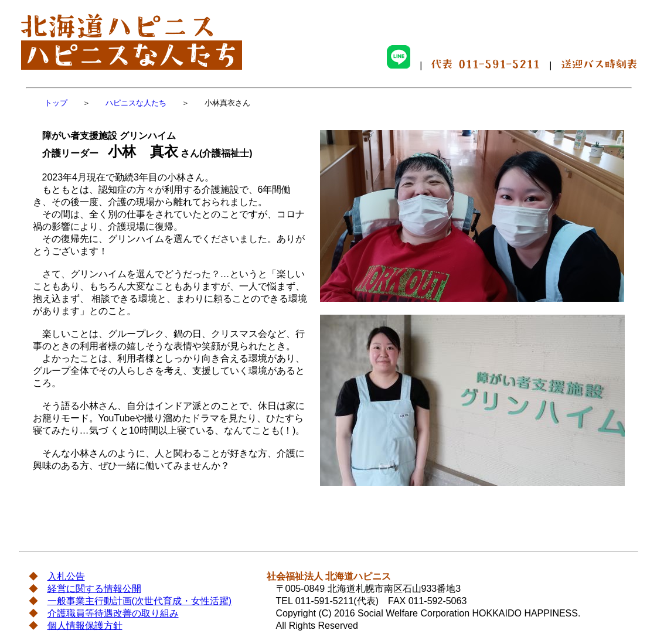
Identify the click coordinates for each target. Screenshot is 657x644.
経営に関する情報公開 (94, 589)
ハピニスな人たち (136, 103)
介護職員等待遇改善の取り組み (113, 613)
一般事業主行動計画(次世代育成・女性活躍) (140, 601)
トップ (56, 103)
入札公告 (66, 576)
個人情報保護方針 (85, 626)
